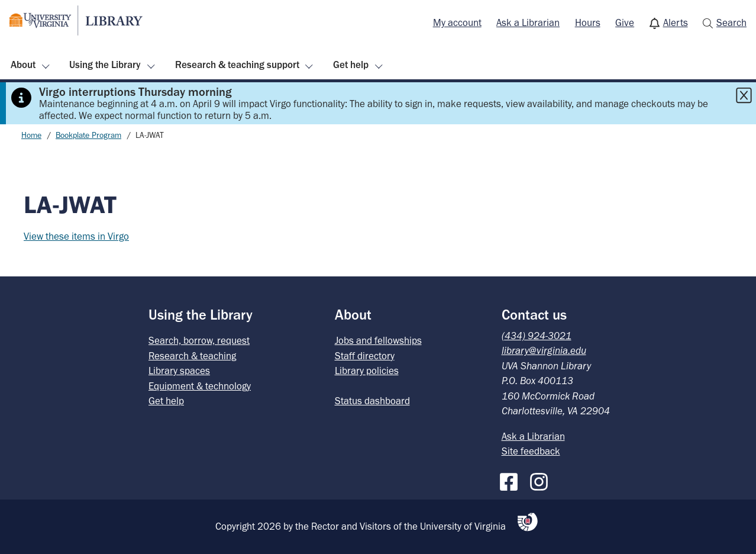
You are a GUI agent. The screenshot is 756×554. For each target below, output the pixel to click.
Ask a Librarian (528, 22)
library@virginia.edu (544, 350)
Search (731, 22)
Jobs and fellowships (378, 340)
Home (31, 135)
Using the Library (105, 65)
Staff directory (365, 356)
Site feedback (531, 451)
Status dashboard (372, 401)
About (23, 65)
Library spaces (179, 371)
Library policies (367, 371)
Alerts (676, 22)
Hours (588, 22)
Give (625, 22)
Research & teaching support (237, 65)
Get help (351, 65)
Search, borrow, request (199, 340)
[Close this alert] (744, 95)
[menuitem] (457, 23)
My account (457, 22)
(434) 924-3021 (537, 336)
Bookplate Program (88, 135)
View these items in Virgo (76, 236)
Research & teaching (192, 356)
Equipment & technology (200, 386)
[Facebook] (512, 479)
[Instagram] (542, 479)
